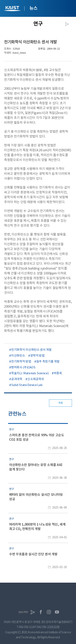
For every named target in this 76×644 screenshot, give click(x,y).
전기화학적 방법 (21, 361)
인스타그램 (49, 612)
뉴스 (33, 8)
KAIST (13, 9)
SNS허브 (23, 612)
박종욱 (58, 373)
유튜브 (57, 612)
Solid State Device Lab (27, 385)
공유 (67, 24)
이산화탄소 (18, 356)
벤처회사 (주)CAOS (23, 367)
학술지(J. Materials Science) (30, 373)
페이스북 (41, 612)
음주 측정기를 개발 (48, 361)
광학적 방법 (37, 356)
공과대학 (17, 379)
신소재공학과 (36, 379)
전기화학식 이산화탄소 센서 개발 (31, 350)
